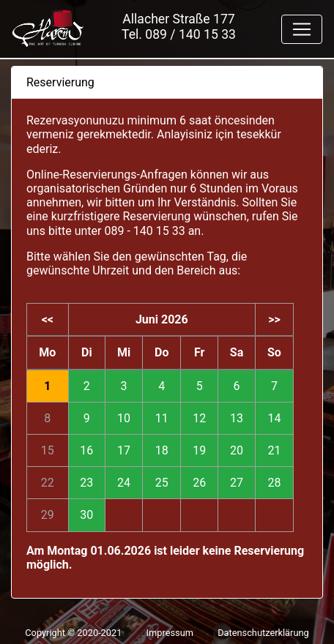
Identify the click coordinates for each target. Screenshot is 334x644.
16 (86, 450)
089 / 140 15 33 (190, 34)
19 (199, 450)
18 (162, 450)
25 (162, 483)
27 (237, 483)
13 (237, 418)
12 (199, 418)
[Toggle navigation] (302, 29)
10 (124, 418)
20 (237, 450)
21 (274, 450)
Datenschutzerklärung (263, 633)
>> (274, 319)
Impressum (170, 633)
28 (274, 483)
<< (48, 319)
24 (124, 483)
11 (162, 418)
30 (86, 515)
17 (124, 450)
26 (199, 483)
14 (274, 418)
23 (86, 483)
